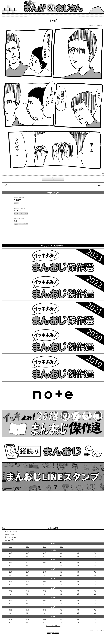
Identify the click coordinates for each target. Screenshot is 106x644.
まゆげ (53, 21)
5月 (28, 556)
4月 (11, 547)
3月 (28, 547)
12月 (11, 553)
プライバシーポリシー (53, 626)
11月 (27, 553)
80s (100, 185)
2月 (45, 547)
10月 (45, 553)
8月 (79, 553)
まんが (7, 534)
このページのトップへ (97, 630)
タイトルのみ (9, 537)
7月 (95, 553)
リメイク (8, 540)
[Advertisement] (53, 235)
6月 (11, 556)
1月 (61, 547)
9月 (61, 553)
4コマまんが (9, 531)
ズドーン (8, 185)
